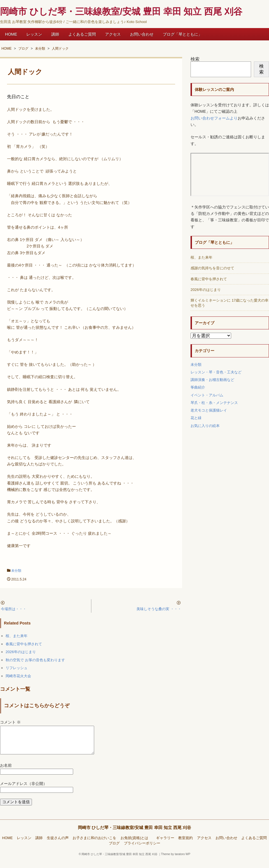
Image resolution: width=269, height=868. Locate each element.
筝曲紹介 (198, 387)
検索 (195, 59)
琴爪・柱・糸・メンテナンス (214, 403)
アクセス (113, 34)
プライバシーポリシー (142, 850)
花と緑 (196, 418)
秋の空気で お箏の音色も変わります (35, 660)
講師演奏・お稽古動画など (212, 380)
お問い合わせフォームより (214, 118)
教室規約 (185, 845)
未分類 (16, 571)
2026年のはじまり (21, 652)
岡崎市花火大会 (18, 676)
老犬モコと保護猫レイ (209, 410)
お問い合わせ (142, 34)
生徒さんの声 (58, 845)
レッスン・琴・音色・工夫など (216, 372)
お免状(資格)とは (136, 845)
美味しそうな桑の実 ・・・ (159, 609)
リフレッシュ (17, 668)
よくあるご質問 (82, 34)
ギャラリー (165, 845)
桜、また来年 (17, 636)
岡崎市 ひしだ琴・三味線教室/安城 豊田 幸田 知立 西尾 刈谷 (135, 834)
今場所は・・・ (14, 609)
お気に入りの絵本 (205, 426)
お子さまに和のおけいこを (94, 845)
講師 (55, 34)
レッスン (34, 34)
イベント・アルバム (207, 395)
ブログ (114, 850)
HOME (11, 34)
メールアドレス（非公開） (24, 790)
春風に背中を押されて (24, 644)
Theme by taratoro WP (176, 861)
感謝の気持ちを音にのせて (212, 268)
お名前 (6, 772)
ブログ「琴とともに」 (182, 34)
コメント (10, 722)
